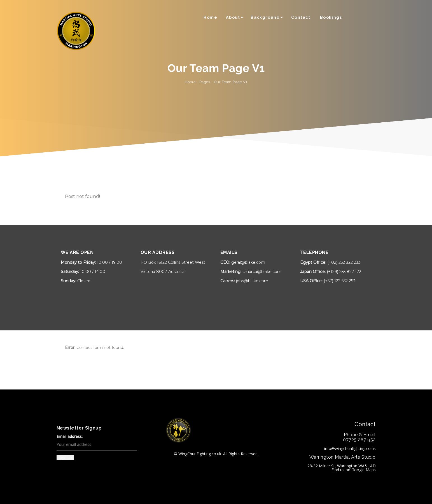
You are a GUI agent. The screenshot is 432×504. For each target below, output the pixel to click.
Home (210, 17)
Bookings (331, 17)
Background (265, 17)
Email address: (97, 443)
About (233, 17)
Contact (301, 17)
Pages (205, 82)
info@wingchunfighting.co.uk (350, 448)
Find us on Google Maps (354, 470)
